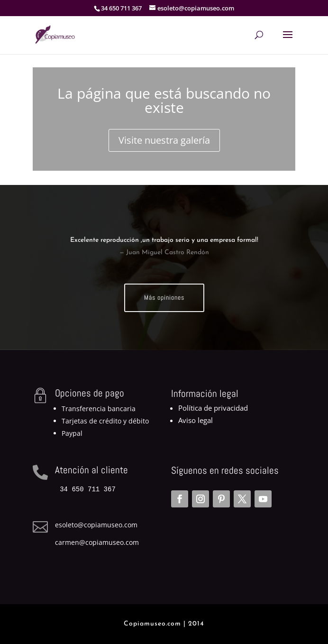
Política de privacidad (213, 408)
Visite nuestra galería (164, 140)
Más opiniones (164, 297)
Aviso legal (196, 420)
